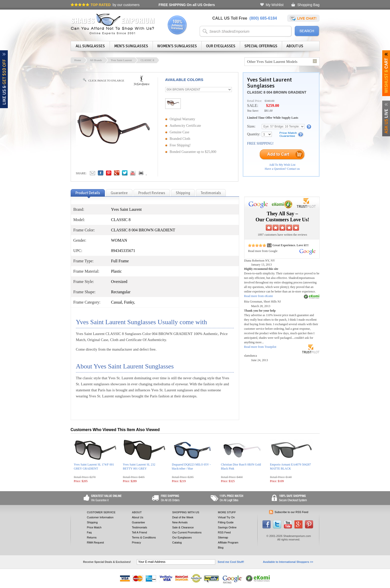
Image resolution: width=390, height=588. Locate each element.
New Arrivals (180, 522)
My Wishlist (275, 5)
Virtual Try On (226, 517)
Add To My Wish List (282, 165)
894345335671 (123, 251)
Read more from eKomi (258, 296)
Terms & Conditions (144, 537)
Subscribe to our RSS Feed (291, 512)
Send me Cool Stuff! (231, 562)
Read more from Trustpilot (260, 347)
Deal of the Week (183, 517)
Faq (89, 532)
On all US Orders (187, 5)
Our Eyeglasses (221, 46)
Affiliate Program (228, 542)
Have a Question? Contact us (282, 169)
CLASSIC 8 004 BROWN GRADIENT (277, 92)
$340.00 (269, 101)
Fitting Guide (226, 522)
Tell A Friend (139, 532)
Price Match (94, 527)
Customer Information (100, 517)
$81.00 (268, 111)
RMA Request (96, 542)
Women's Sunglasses (177, 46)
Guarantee (138, 522)
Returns (92, 537)
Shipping (92, 522)
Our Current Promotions (187, 532)
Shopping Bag (309, 5)
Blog (221, 548)
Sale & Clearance (183, 527)
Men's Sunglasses (131, 46)
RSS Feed (224, 532)
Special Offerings (261, 46)
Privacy (136, 542)
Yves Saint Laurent (121, 60)
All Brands (96, 60)
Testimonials (139, 527)
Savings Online (227, 527)
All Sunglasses (90, 46)
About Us (295, 46)
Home (78, 60)
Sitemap (223, 537)
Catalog (177, 542)
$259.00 (273, 106)
